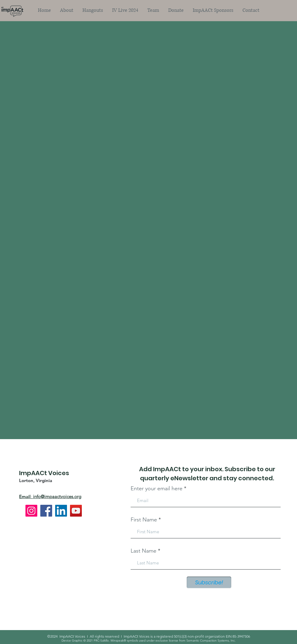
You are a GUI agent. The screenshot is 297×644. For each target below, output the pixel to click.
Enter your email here (157, 488)
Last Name (143, 551)
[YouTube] (76, 511)
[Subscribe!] (209, 582)
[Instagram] (31, 511)
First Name (144, 520)
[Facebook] (46, 511)
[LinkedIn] (61, 511)
